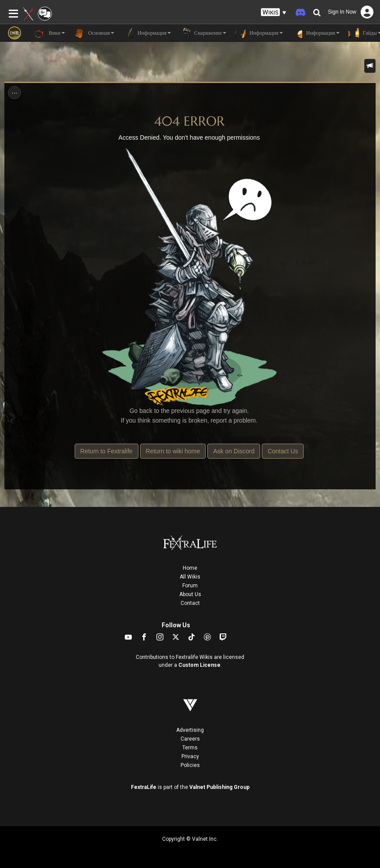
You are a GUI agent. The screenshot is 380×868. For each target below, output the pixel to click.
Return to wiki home (173, 451)
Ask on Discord (234, 451)
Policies (190, 765)
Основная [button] (94, 33)
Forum (190, 586)
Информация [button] (147, 33)
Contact (190, 603)
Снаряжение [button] (203, 33)
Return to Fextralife (107, 451)
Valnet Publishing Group (219, 787)
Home (190, 568)
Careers (190, 739)
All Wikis (190, 577)
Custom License (199, 665)
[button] (274, 13)
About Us (190, 594)
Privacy (190, 756)
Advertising (190, 730)
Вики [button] (50, 33)
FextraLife (144, 787)
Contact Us (283, 451)
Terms (190, 748)
